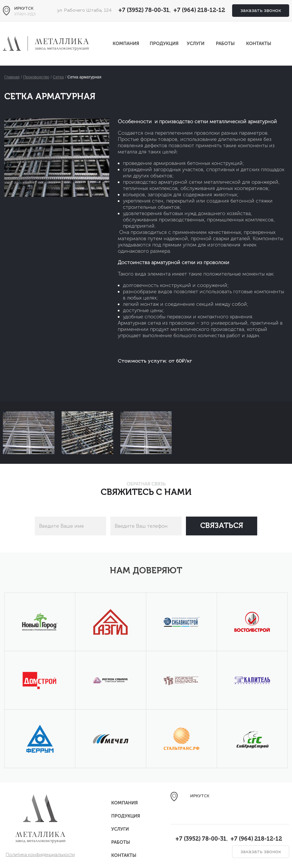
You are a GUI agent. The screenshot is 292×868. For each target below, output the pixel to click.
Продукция (164, 43)
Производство (36, 77)
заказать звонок (261, 11)
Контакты (259, 43)
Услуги (196, 43)
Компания (126, 43)
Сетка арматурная (84, 77)
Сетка (58, 77)
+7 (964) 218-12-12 (199, 11)
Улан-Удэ (25, 14)
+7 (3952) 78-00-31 (144, 11)
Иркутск (24, 9)
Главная (12, 77)
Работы (225, 43)
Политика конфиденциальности (40, 855)
